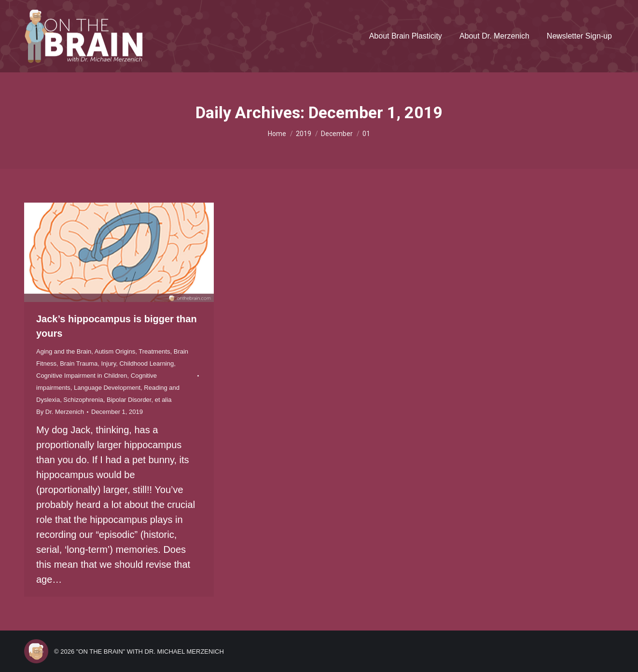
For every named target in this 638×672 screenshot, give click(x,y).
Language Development (107, 388)
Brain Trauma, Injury (88, 363)
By (60, 412)
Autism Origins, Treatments (132, 351)
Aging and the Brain (64, 351)
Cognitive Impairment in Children (82, 376)
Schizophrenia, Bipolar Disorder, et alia (117, 400)
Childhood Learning (146, 363)
